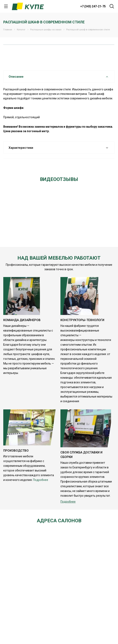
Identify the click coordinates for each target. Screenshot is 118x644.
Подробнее (41, 480)
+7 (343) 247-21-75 (93, 6)
